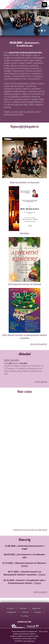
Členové (23, 608)
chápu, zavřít (43, 631)
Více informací (29, 641)
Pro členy (24, 616)
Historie (25, 612)
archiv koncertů (40, 592)
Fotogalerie (11, 612)
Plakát (24, 566)
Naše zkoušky (11, 360)
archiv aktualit (41, 382)
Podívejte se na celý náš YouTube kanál (30, 530)
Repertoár (36, 608)
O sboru (10, 608)
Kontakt (38, 612)
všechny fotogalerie (39, 344)
